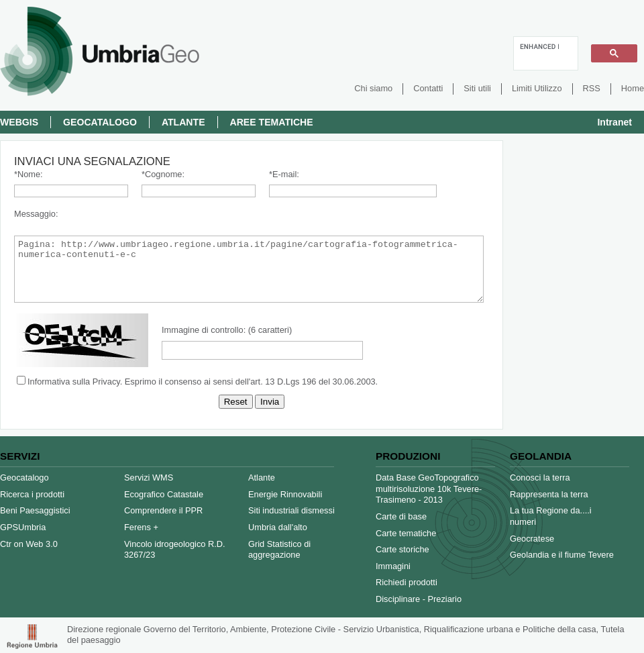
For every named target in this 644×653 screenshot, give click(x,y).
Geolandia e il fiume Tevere (562, 555)
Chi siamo (373, 88)
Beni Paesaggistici (35, 510)
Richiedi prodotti (407, 582)
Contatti (428, 88)
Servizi (20, 456)
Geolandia (541, 456)
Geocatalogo (100, 122)
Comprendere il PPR (163, 510)
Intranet (614, 122)
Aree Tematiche (272, 122)
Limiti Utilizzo (537, 88)
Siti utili (477, 88)
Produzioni (408, 456)
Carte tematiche (406, 533)
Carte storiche (402, 549)
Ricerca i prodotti (32, 494)
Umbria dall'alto (278, 527)
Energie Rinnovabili (285, 494)
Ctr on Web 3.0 (29, 544)
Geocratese (532, 539)
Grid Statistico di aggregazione (279, 550)
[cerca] (539, 46)
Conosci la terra (540, 478)
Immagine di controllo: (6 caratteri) (227, 330)
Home (633, 88)
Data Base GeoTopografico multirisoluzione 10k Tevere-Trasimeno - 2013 (429, 489)
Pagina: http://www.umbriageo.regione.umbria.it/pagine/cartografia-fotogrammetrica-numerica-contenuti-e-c (249, 269)
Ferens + (141, 527)
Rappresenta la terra (549, 494)
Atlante (183, 122)
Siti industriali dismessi (291, 510)
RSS (592, 88)
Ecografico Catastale (164, 494)
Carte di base (401, 516)
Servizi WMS (149, 478)
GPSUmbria (23, 527)
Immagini (393, 566)
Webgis (19, 122)
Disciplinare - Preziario (419, 599)
